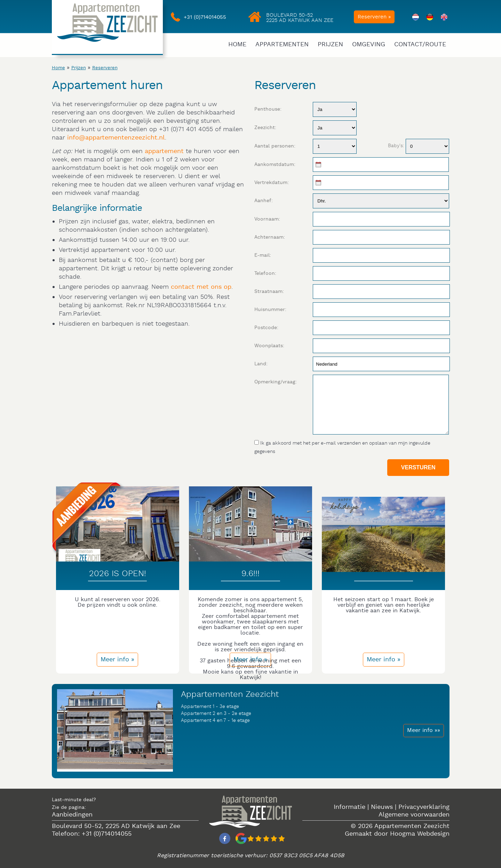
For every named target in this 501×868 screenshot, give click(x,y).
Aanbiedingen (72, 815)
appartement (164, 151)
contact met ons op (201, 287)
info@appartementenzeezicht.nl (116, 138)
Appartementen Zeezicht (412, 826)
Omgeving (369, 44)
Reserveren (105, 68)
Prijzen (330, 44)
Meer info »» (424, 730)
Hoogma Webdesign (420, 834)
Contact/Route (420, 44)
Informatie (349, 807)
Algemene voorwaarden (414, 815)
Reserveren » (374, 17)
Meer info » (117, 659)
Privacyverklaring (424, 807)
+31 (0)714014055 (205, 17)
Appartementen (282, 44)
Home (237, 44)
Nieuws (382, 807)
